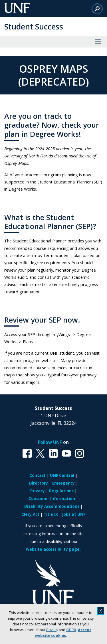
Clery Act (30, 514)
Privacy (52, 630)
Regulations (61, 491)
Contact (38, 475)
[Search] (97, 9)
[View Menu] (98, 42)
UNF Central (62, 475)
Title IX (51, 514)
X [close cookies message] (101, 611)
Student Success (34, 26)
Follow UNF (50, 442)
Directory (39, 483)
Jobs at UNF (74, 514)
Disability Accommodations (52, 506)
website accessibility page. (53, 549)
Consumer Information (52, 498)
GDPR (71, 630)
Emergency (63, 483)
